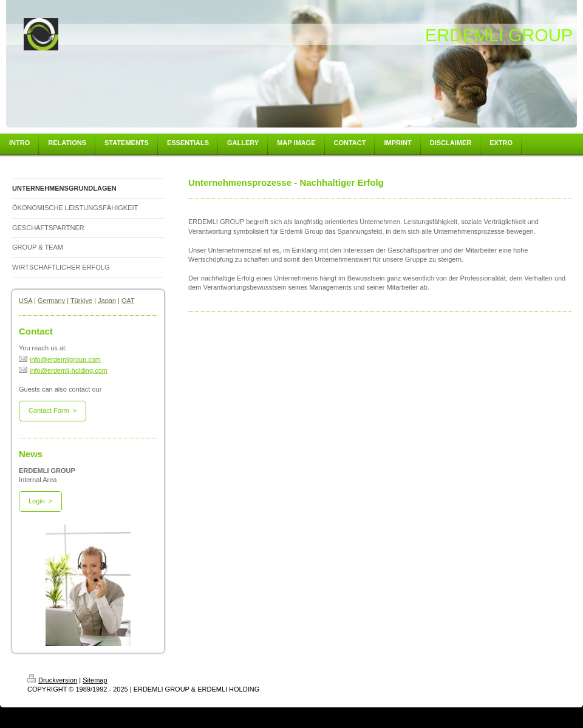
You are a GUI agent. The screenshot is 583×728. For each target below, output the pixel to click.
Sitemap (95, 680)
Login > (40, 501)
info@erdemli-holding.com (63, 370)
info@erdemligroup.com (60, 359)
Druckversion (52, 680)
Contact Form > (53, 410)
